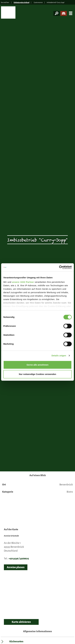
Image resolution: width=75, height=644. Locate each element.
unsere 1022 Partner (23, 282)
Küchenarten (16, 642)
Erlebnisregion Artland (21, 2)
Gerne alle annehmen (37, 365)
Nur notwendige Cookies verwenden (37, 374)
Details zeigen (59, 356)
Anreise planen (16, 567)
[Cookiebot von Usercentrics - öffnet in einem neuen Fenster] (59, 267)
